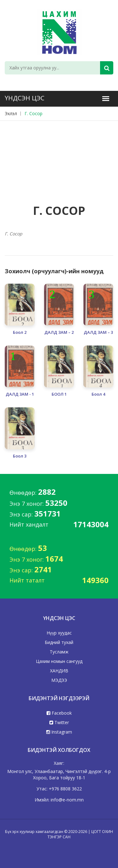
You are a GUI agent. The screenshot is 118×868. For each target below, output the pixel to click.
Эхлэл (11, 113)
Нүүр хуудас (59, 633)
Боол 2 (20, 332)
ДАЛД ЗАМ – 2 (59, 332)
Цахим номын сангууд (59, 661)
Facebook (59, 713)
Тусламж (59, 652)
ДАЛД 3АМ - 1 (20, 394)
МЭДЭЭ (59, 680)
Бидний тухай (59, 642)
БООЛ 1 (59, 394)
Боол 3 (20, 456)
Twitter (59, 722)
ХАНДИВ (59, 671)
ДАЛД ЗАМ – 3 (98, 332)
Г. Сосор (34, 113)
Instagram (59, 732)
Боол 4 (98, 394)
